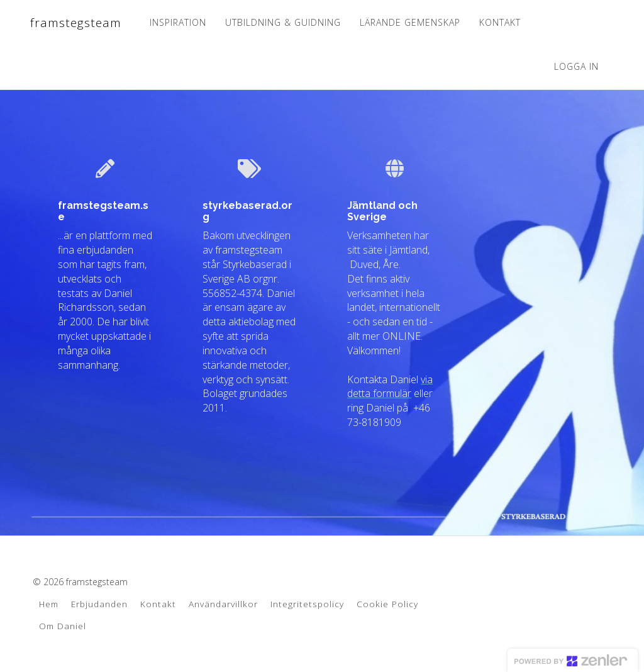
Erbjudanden (99, 604)
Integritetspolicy (307, 604)
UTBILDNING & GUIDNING (282, 22)
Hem (49, 604)
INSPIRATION (177, 22)
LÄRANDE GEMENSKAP (409, 22)
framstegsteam (75, 23)
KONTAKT (499, 22)
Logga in (576, 66)
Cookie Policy (387, 604)
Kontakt (158, 604)
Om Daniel (63, 626)
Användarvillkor (223, 604)
